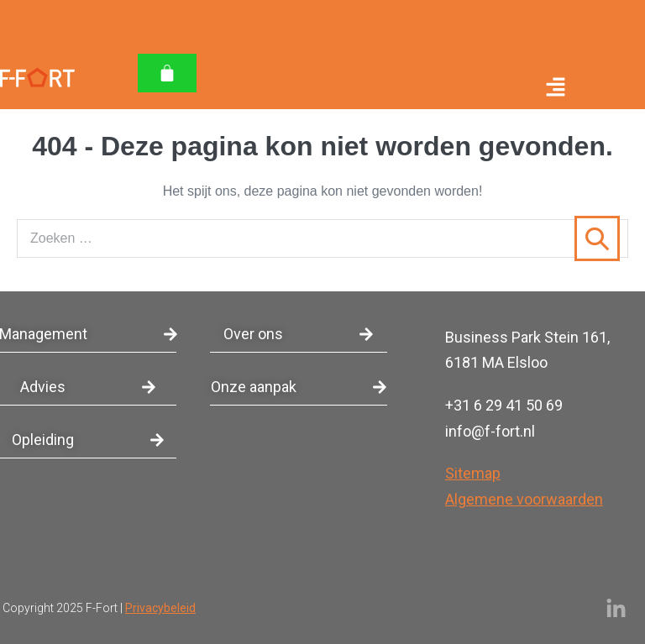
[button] (387, 89)
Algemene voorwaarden (524, 499)
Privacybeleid (160, 608)
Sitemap (473, 473)
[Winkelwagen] (167, 73)
